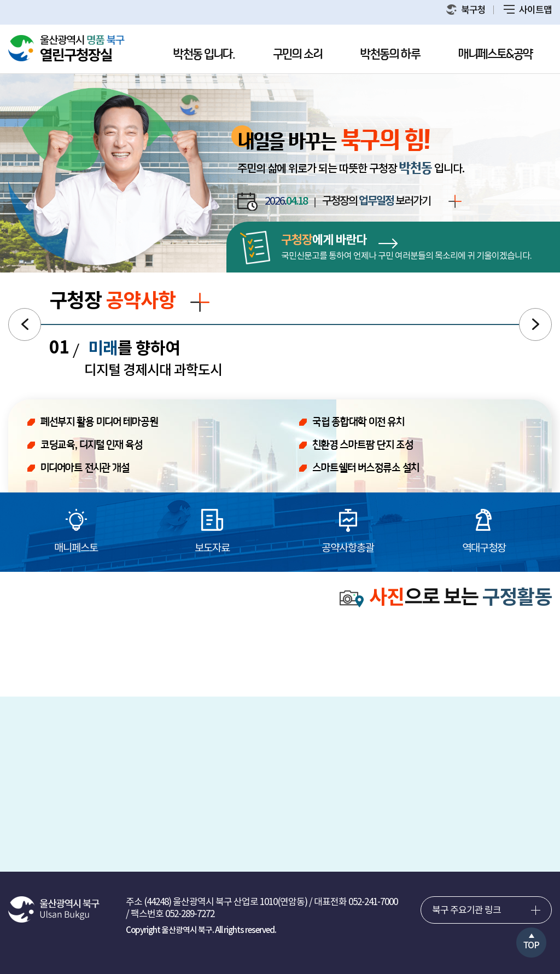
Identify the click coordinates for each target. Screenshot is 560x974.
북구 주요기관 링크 (466, 911)
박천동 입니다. (204, 54)
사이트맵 (528, 10)
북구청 (466, 10)
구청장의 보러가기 (392, 202)
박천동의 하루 (390, 54)
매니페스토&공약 (495, 54)
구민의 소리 (297, 54)
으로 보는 (446, 598)
